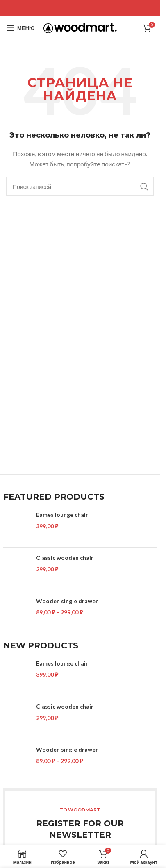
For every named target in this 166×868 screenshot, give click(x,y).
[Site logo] (80, 27)
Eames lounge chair (62, 515)
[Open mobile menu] (20, 28)
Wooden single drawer (67, 601)
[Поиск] (80, 186)
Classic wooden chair (65, 558)
